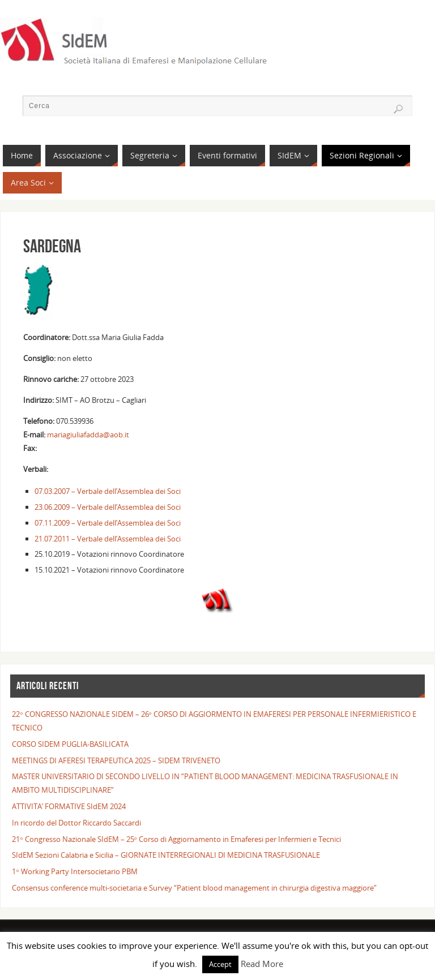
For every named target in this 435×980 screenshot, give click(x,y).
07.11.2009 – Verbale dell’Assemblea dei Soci (108, 523)
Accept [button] (220, 964)
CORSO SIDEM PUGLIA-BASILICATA (70, 744)
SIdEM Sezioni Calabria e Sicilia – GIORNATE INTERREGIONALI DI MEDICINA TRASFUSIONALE (166, 855)
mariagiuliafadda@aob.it (87, 435)
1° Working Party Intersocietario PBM (74, 871)
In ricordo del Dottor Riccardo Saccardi (76, 823)
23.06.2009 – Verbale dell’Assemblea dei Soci (108, 507)
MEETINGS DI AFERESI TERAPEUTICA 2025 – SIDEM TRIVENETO (116, 760)
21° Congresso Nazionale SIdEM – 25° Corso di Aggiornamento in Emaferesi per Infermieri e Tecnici (176, 839)
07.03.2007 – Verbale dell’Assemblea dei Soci (108, 491)
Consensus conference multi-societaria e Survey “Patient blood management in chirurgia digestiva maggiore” (194, 888)
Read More (262, 964)
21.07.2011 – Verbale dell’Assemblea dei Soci (108, 539)
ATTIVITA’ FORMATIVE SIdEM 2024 (69, 806)
